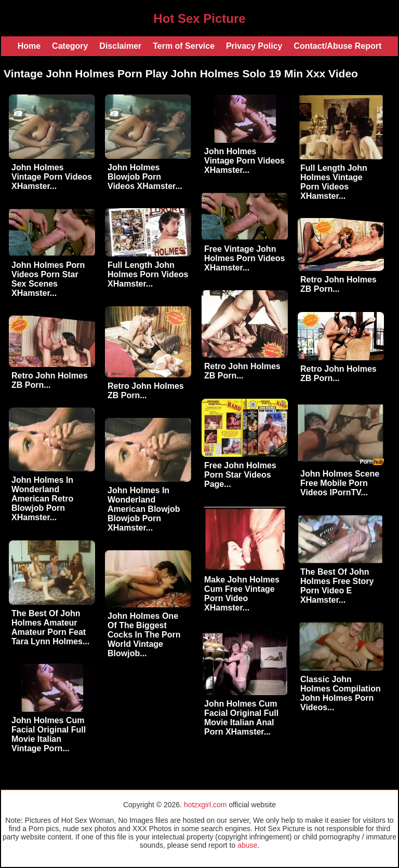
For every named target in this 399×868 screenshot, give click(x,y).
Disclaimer (120, 46)
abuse (247, 845)
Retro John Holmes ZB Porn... (338, 284)
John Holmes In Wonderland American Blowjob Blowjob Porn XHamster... (144, 509)
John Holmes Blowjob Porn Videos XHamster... (145, 177)
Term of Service (184, 46)
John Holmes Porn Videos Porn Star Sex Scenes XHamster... (48, 279)
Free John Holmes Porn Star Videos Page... (240, 475)
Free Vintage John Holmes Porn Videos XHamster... (244, 258)
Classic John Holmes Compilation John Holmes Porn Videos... (341, 693)
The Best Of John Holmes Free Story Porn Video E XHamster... (337, 586)
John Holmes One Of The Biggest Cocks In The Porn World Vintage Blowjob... (144, 635)
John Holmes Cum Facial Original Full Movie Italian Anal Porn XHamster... (241, 718)
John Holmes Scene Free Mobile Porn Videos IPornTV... (340, 483)
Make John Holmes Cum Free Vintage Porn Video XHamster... (242, 594)
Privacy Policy (254, 46)
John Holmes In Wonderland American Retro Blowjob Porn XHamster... (42, 499)
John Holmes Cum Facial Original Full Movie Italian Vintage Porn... (49, 734)
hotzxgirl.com (205, 805)
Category (70, 46)
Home (29, 46)
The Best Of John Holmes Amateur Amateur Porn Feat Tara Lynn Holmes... (50, 627)
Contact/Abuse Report (337, 46)
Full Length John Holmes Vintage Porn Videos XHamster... (334, 182)
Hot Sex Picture (199, 18)
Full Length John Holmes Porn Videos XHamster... (148, 274)
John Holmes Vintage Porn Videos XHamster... (52, 177)
